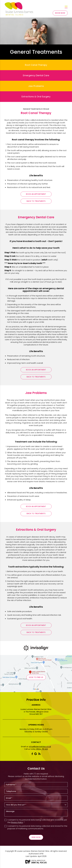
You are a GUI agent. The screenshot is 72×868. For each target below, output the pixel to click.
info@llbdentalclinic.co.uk (40, 747)
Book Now (60, 13)
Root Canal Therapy (36, 65)
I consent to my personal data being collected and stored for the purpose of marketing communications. (37, 827)
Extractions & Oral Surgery (36, 97)
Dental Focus (39, 863)
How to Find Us (36, 677)
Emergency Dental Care (36, 75)
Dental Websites (37, 860)
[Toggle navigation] (66, 7)
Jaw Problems (36, 86)
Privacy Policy (17, 822)
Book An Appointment (36, 194)
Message (36, 813)
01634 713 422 (42, 749)
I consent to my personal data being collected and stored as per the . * (37, 821)
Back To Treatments (36, 201)
